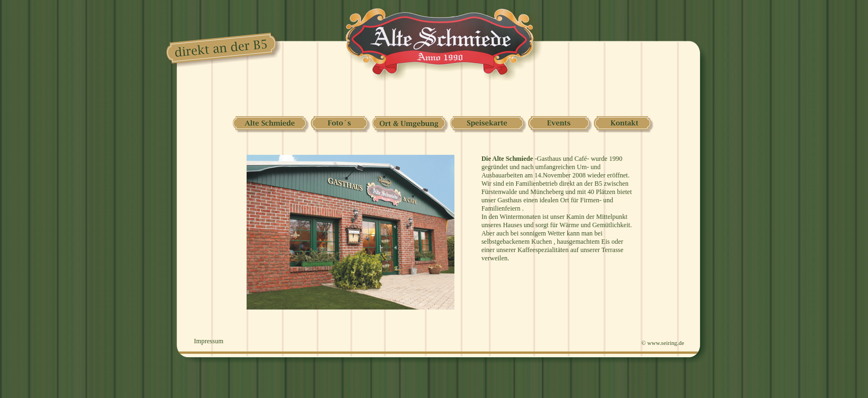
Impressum (209, 341)
